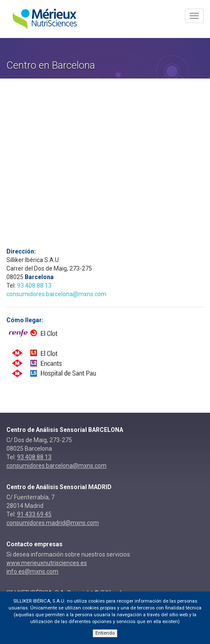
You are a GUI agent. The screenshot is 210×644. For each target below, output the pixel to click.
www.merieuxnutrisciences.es (47, 563)
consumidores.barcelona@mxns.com (56, 294)
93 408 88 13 (34, 286)
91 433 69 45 (34, 514)
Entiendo (105, 633)
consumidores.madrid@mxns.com (53, 523)
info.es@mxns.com (32, 571)
